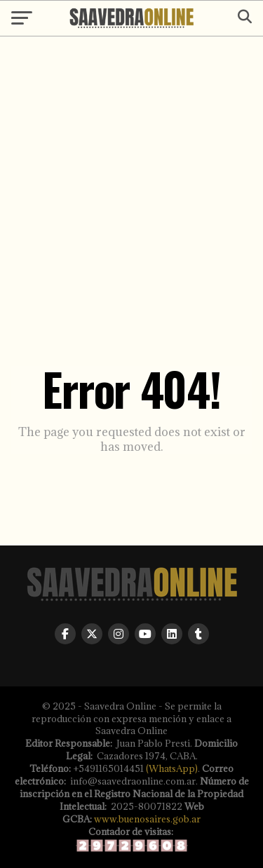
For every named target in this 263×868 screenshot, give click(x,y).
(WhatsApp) (172, 768)
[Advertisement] (131, 171)
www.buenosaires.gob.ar (147, 819)
